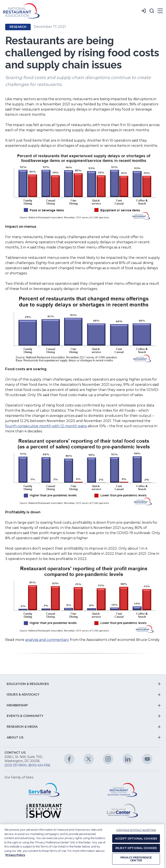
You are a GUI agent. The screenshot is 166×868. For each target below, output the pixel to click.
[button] (152, 11)
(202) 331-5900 (16, 765)
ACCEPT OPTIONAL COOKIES (136, 839)
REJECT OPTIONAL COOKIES (136, 848)
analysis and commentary (47, 640)
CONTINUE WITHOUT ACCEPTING (136, 830)
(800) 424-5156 (39, 765)
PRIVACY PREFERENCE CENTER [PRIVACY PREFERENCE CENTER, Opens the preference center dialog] (136, 859)
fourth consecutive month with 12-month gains (46, 426)
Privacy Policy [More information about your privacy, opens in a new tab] (15, 855)
